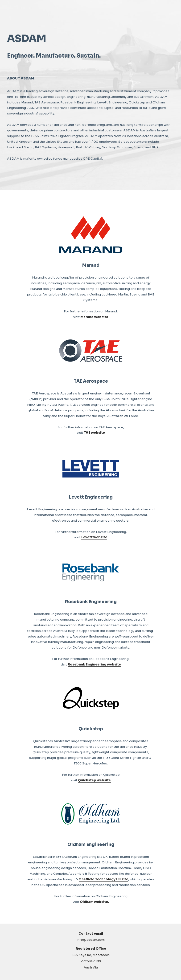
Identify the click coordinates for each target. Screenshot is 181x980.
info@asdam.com (91, 940)
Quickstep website (94, 780)
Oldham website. (94, 902)
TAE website (94, 433)
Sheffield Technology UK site (104, 879)
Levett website (94, 537)
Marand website (94, 317)
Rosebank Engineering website (94, 664)
